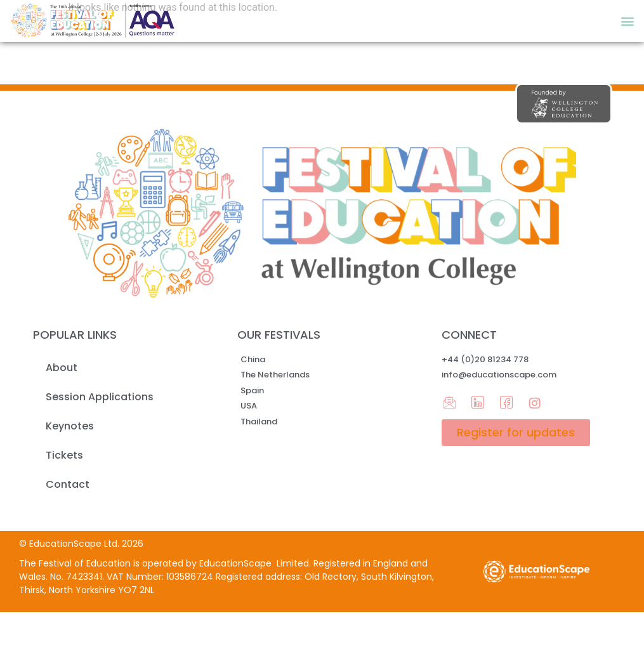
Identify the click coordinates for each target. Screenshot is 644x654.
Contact (68, 484)
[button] (627, 21)
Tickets (64, 455)
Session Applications (100, 397)
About (62, 368)
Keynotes (70, 426)
